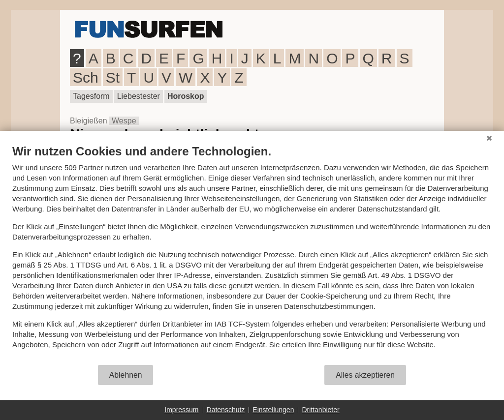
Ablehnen (126, 375)
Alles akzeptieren (365, 375)
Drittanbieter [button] (320, 410)
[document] (252, 254)
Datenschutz (226, 410)
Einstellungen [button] (273, 410)
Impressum (181, 410)
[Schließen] (489, 138)
